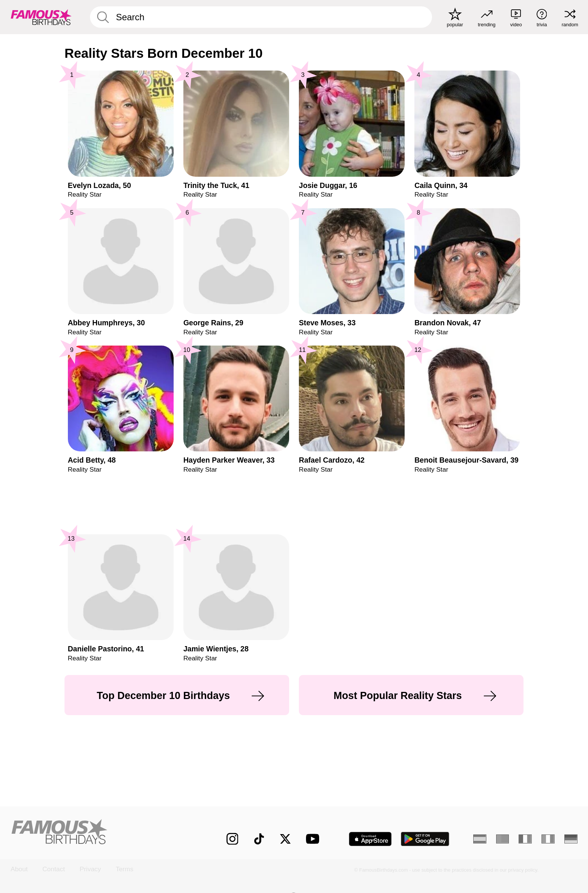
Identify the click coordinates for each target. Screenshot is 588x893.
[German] (571, 839)
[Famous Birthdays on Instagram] (232, 839)
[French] (525, 839)
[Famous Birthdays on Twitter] (285, 839)
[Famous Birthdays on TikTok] (259, 839)
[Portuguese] (503, 839)
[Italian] (548, 839)
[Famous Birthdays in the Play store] (425, 839)
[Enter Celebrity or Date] (261, 17)
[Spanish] (480, 839)
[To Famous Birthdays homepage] (41, 17)
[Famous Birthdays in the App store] (370, 839)
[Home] (102, 832)
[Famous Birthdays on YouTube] (314, 839)
